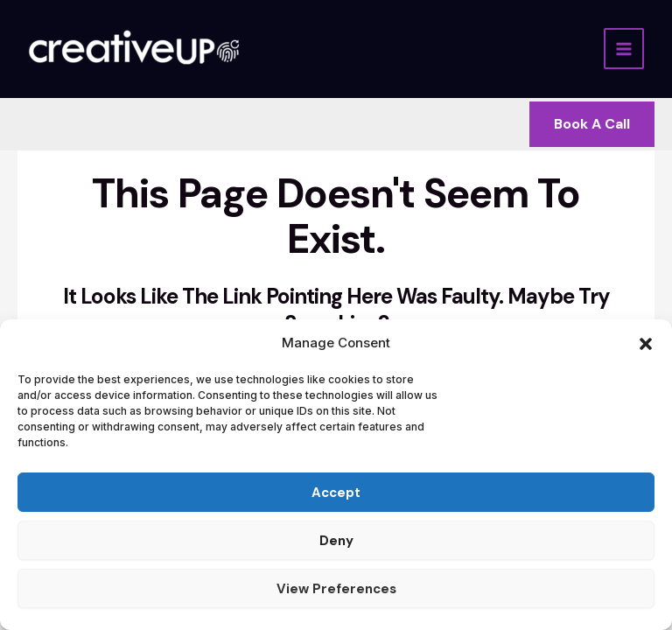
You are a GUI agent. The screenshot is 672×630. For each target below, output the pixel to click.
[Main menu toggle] (624, 49)
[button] (646, 344)
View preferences (336, 589)
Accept (336, 493)
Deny (336, 541)
